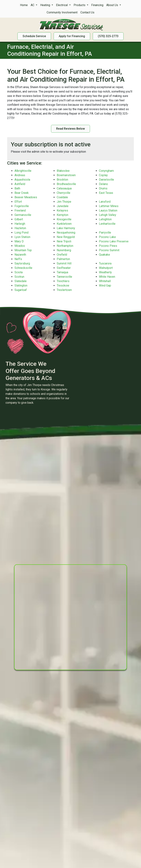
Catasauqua (64, 188)
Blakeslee (63, 171)
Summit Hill (64, 263)
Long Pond (21, 233)
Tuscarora (105, 263)
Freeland (20, 210)
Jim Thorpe (64, 202)
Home (24, 5)
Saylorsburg (22, 263)
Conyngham (106, 171)
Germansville (23, 215)
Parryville (105, 233)
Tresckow (63, 286)
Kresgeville (64, 219)
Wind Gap (105, 286)
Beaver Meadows (26, 197)
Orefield (62, 255)
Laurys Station (108, 210)
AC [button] (33, 5)
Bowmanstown (66, 175)
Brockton (62, 180)
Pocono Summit (109, 250)
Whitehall (105, 281)
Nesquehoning (66, 233)
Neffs (18, 259)
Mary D (19, 241)
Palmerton (63, 259)
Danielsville (106, 180)
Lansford (105, 202)
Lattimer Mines (109, 206)
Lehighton (105, 219)
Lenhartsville (107, 224)
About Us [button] (113, 5)
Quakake (104, 255)
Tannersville (64, 277)
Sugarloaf (21, 290)
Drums (103, 188)
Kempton (63, 215)
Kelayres (62, 210)
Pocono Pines (108, 246)
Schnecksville (23, 268)
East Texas (106, 193)
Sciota (19, 272)
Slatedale (21, 281)
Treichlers (63, 281)
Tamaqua (62, 272)
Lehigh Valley (108, 215)
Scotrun (19, 277)
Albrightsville (23, 171)
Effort (18, 202)
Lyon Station (22, 237)
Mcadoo (20, 246)
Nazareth (20, 255)
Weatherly (105, 272)
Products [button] (80, 5)
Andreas (20, 175)
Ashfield (20, 184)
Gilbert (19, 219)
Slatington (21, 286)
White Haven (107, 277)
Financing (97, 5)
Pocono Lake (107, 237)
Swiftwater (64, 268)
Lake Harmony (66, 228)
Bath (17, 188)
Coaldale (62, 197)
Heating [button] (46, 5)
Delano (103, 184)
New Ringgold (66, 237)
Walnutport (106, 268)
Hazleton (20, 228)
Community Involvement (62, 12)
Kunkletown (64, 224)
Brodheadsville (66, 184)
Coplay (103, 175)
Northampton (65, 246)
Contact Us (87, 12)
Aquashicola (22, 180)
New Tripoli (64, 241)
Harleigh (20, 224)
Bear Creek (22, 193)
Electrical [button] (62, 5)
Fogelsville (22, 206)
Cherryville (64, 193)
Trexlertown (64, 290)
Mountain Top (23, 250)
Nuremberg (64, 250)
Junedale (63, 206)
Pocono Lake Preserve (114, 241)
